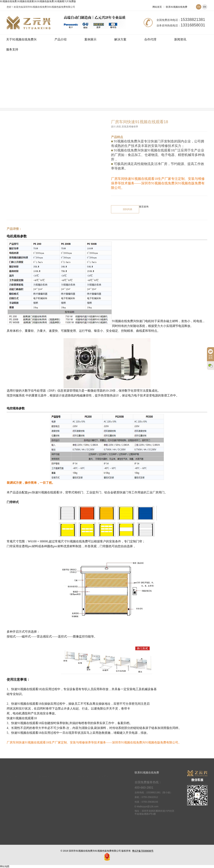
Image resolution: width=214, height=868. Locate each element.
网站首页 (157, 7)
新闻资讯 (180, 39)
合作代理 (150, 39)
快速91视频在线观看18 (127, 86)
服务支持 (12, 49)
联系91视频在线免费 (177, 7)
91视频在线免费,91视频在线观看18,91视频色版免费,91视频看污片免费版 (38, 1)
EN (205, 7)
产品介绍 (61, 39)
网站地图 (5, 866)
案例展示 (90, 39)
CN (199, 7)
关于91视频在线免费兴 (21, 39)
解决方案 (120, 39)
